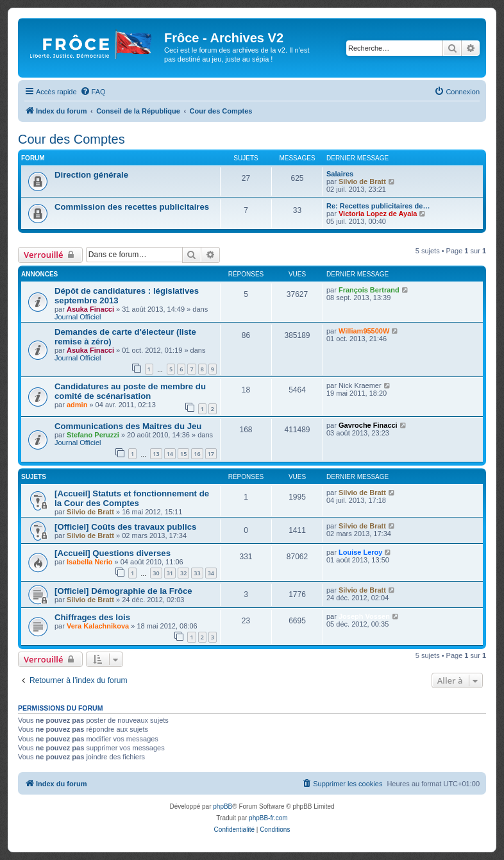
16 (197, 454)
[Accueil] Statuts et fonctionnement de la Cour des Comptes (132, 498)
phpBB (223, 806)
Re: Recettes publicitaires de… (378, 206)
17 (211, 454)
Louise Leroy (360, 552)
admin (77, 405)
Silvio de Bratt (362, 181)
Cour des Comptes (71, 139)
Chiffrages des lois (92, 617)
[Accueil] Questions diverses (113, 553)
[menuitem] (93, 92)
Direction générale (91, 175)
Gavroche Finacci (368, 425)
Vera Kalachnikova (98, 626)
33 (197, 573)
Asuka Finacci (90, 309)
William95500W (364, 331)
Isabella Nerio (90, 562)
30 (156, 573)
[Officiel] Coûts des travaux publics (125, 527)
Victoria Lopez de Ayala (378, 214)
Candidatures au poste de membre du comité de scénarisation (130, 391)
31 (170, 573)
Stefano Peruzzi (93, 435)
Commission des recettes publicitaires (132, 207)
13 (156, 454)
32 (183, 573)
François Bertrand (369, 290)
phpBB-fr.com (268, 818)
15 (183, 454)
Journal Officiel (78, 317)
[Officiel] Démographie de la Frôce (123, 591)
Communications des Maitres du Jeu (128, 426)
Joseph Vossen (364, 616)
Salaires (340, 174)
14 (170, 454)
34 (211, 573)
